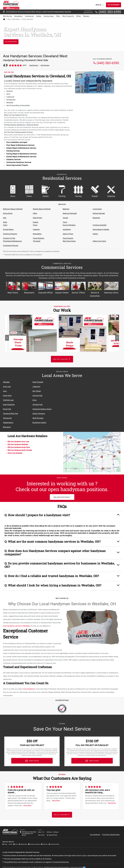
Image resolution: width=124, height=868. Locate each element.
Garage (65, 218)
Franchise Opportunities (111, 831)
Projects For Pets (9, 238)
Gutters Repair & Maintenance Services (21, 148)
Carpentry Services (13, 160)
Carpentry (36, 229)
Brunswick (7, 427)
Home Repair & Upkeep (101, 229)
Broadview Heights (39, 423)
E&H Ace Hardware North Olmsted (20, 450)
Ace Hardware (95, 831)
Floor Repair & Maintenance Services (20, 145)
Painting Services (13, 151)
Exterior (36, 222)
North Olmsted (38, 382)
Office (35, 213)
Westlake (6, 382)
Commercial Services (11, 246)
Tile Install (37, 241)
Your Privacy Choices (78, 863)
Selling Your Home (99, 241)
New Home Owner (69, 241)
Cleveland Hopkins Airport (42, 409)
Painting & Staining (10, 234)
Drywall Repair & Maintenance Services (21, 157)
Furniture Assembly (100, 225)
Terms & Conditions (64, 863)
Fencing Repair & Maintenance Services (21, 154)
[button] (62, 516)
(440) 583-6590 (110, 12)
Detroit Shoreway (39, 414)
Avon (5, 391)
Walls (5, 222)
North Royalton (38, 418)
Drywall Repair (8, 229)
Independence (8, 423)
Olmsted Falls (38, 405)
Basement (96, 218)
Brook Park (7, 409)
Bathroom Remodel (70, 213)
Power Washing (38, 238)
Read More (27, 802)
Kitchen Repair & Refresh (42, 209)
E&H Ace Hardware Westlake (18, 444)
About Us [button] (100, 5)
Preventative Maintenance (12, 241)
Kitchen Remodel (99, 213)
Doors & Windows (69, 225)
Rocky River (7, 396)
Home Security (68, 238)
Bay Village (37, 391)
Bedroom (66, 209)
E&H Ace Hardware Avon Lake (18, 442)
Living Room (97, 209)
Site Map (46, 863)
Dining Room (8, 213)
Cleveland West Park (11, 414)
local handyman (29, 685)
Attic (5, 218)
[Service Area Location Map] (92, 399)
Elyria (35, 400)
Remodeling (37, 234)
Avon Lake (7, 387)
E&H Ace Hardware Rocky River (19, 447)
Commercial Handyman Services (19, 162)
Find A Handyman (13, 19)
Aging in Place (68, 234)
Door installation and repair (17, 142)
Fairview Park (38, 396)
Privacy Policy (53, 863)
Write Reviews (45, 65)
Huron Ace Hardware (15, 453)
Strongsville (7, 418)
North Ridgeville (9, 405)
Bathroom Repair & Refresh (13, 209)
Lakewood (36, 387)
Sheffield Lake (8, 400)
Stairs (5, 225)
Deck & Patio (37, 218)
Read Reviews (34, 65)
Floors (35, 225)
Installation (67, 229)
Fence (65, 222)
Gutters (95, 234)
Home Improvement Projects (17, 165)
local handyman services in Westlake (16, 622)
